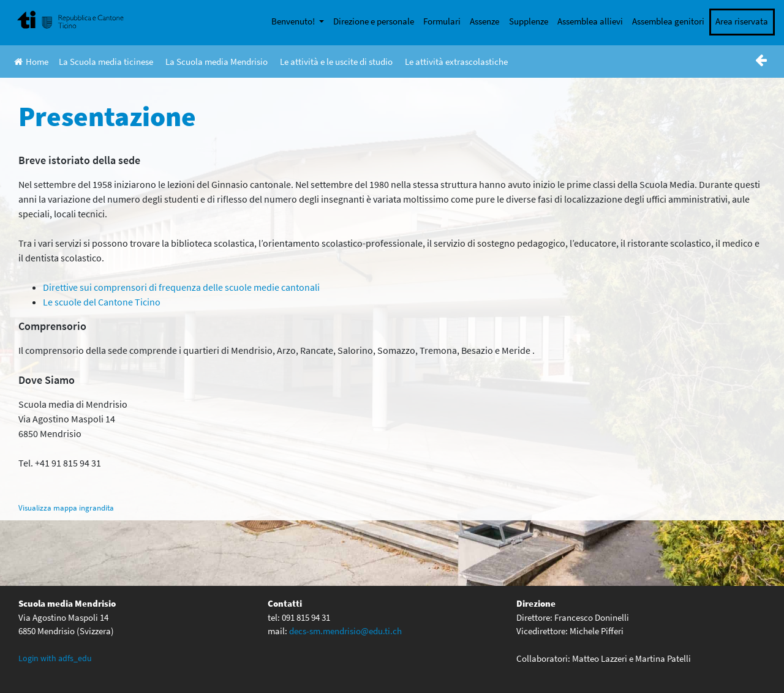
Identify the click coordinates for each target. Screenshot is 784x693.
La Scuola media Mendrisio (217, 62)
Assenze (484, 21)
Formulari (442, 21)
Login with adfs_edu (55, 658)
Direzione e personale (374, 21)
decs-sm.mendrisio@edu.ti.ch (345, 631)
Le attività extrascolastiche (456, 62)
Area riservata (742, 21)
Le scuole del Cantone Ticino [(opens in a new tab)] (102, 302)
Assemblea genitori (668, 21)
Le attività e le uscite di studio (336, 62)
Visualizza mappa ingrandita (66, 508)
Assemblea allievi (590, 21)
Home (31, 62)
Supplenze (529, 21)
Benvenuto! (294, 21)
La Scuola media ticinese (106, 62)
